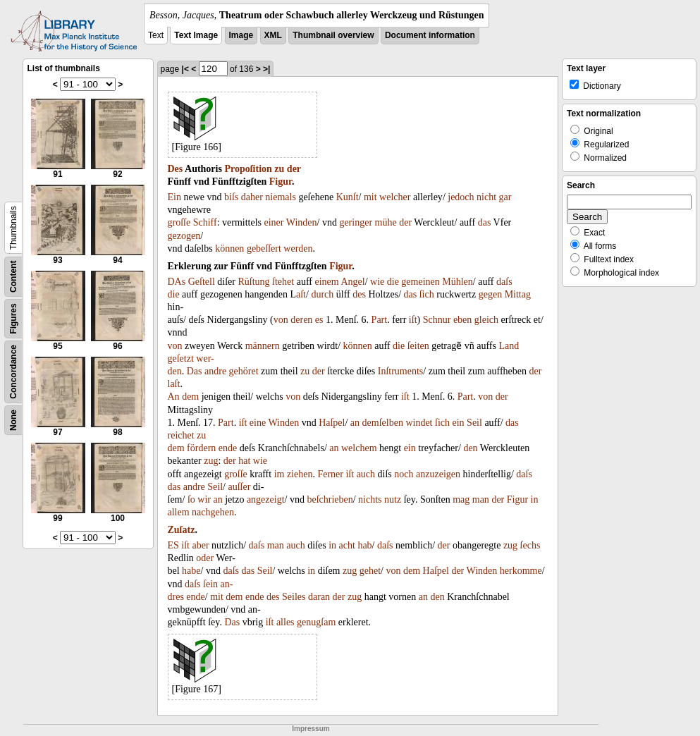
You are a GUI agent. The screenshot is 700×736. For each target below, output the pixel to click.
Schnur (437, 320)
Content (13, 277)
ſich (427, 294)
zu (279, 169)
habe (191, 571)
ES (173, 545)
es (319, 320)
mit (370, 197)
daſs (504, 282)
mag (461, 499)
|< (185, 69)
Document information (430, 35)
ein (459, 423)
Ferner (330, 474)
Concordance (13, 372)
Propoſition (248, 169)
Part (380, 320)
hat (244, 461)
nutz (393, 499)
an (355, 423)
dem (190, 397)
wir (204, 499)
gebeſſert (264, 249)
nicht (486, 197)
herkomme (521, 571)
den (470, 448)
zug (211, 461)
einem (326, 282)
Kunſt (348, 197)
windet (419, 423)
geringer (356, 222)
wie (377, 282)
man (481, 499)
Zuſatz (182, 530)
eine (258, 423)
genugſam (316, 622)
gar (505, 197)
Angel (352, 282)
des (359, 294)
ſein (210, 584)
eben (462, 320)
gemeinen (420, 282)
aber (201, 545)
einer (274, 222)
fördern (201, 448)
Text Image (196, 35)
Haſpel (332, 423)
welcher (395, 197)
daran (319, 597)
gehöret (244, 371)
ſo (191, 499)
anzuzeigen (438, 474)
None (13, 420)
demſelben (383, 423)
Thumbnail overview (333, 35)
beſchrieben (330, 499)
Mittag (518, 294)
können (229, 249)
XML (273, 35)
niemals (281, 197)
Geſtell (202, 282)
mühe (386, 222)
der (294, 169)
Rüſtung (253, 282)
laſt (174, 384)
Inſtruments (401, 371)
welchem (359, 448)
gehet (370, 571)
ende (228, 448)
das (485, 222)
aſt (301, 294)
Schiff (205, 222)
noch (404, 474)
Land (509, 346)
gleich (486, 320)
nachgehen (213, 512)
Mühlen (458, 282)
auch (366, 474)
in (535, 499)
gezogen (184, 236)
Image (241, 35)
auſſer (239, 487)
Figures (13, 318)
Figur (281, 182)
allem (179, 512)
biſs (231, 197)
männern (263, 346)
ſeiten (418, 346)
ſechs (530, 545)
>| (266, 69)
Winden (302, 222)
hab (364, 545)
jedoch (461, 197)
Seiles (294, 597)
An (174, 397)
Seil (474, 423)
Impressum (311, 729)
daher (252, 197)
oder (205, 558)
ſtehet (283, 282)
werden (298, 249)
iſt (413, 320)
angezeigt (266, 499)
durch (322, 294)
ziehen (300, 474)
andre (215, 371)
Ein (174, 197)
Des (176, 169)
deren (301, 320)
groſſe (179, 222)
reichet (181, 435)
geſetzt (181, 358)
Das (195, 371)
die (393, 282)
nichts (370, 499)
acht (347, 545)
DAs (177, 282)
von (281, 320)
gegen (490, 294)
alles (285, 622)
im (280, 474)
